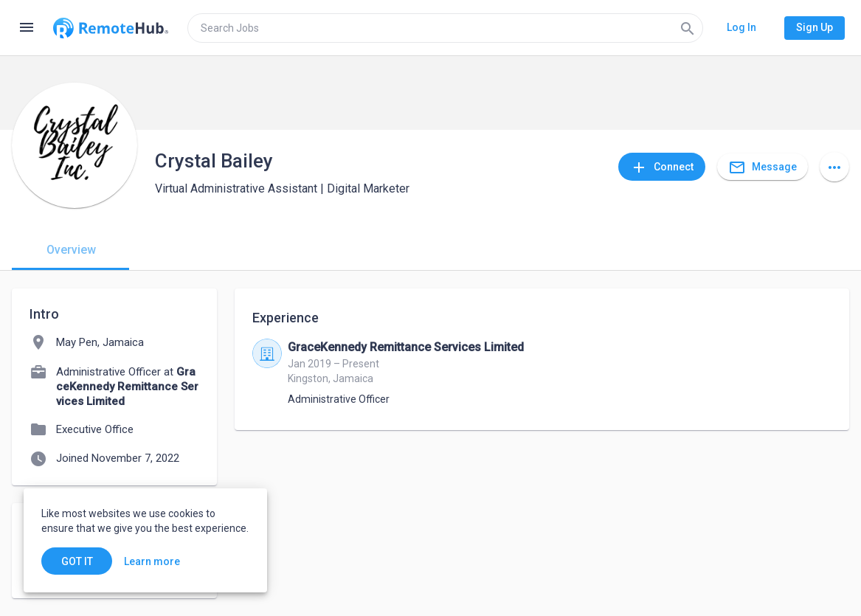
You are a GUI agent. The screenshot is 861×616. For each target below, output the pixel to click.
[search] (445, 28)
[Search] (688, 28)
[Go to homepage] (111, 28)
